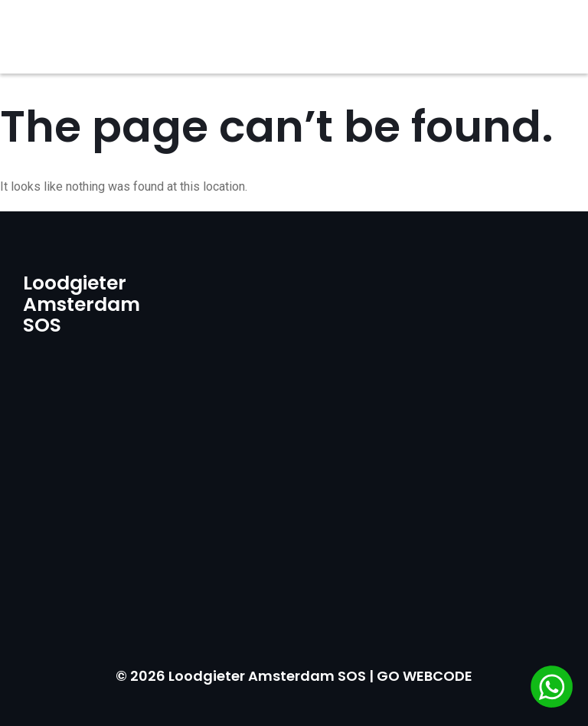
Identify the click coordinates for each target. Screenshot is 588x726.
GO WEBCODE (425, 676)
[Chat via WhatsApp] (552, 688)
